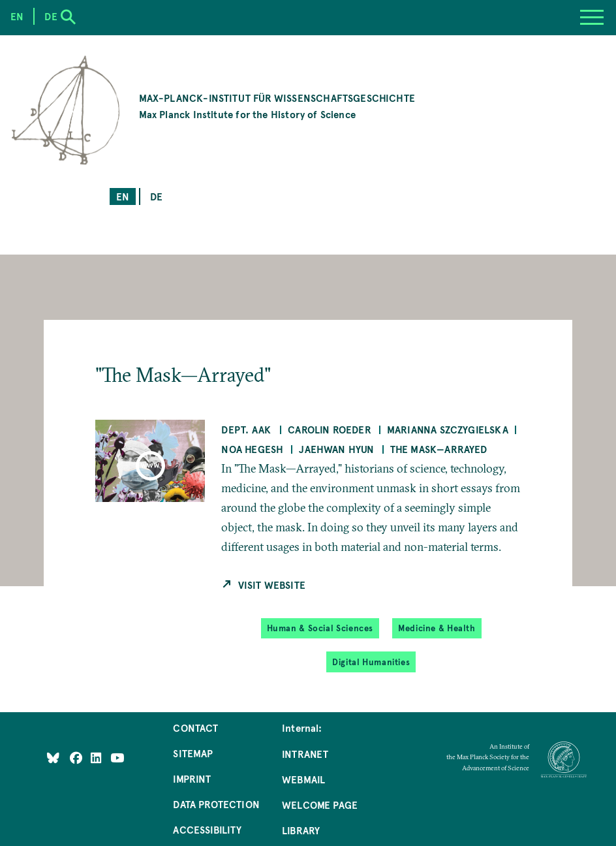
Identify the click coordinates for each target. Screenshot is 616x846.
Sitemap (193, 753)
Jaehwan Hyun (336, 449)
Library (301, 830)
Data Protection (216, 804)
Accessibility (207, 829)
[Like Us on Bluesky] (53, 758)
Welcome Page (320, 805)
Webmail (303, 779)
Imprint (192, 778)
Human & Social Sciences (320, 628)
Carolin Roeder (330, 429)
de (156, 196)
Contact (195, 728)
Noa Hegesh (252, 449)
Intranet (305, 754)
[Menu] (592, 18)
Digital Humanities (371, 662)
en (123, 196)
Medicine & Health (437, 628)
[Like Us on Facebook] (77, 758)
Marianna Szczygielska (448, 429)
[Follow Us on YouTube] (117, 758)
